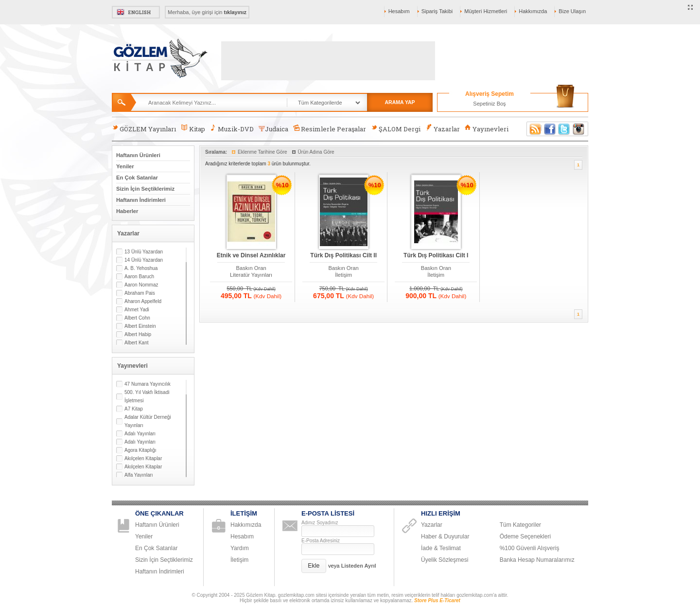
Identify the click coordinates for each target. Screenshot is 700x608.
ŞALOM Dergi (396, 129)
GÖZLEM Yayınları (144, 129)
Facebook (550, 129)
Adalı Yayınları (140, 434)
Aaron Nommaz (141, 285)
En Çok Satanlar (137, 178)
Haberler (127, 211)
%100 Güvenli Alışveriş (530, 548)
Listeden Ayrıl (359, 566)
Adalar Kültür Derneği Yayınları (148, 421)
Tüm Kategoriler (520, 525)
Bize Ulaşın (572, 11)
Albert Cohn (137, 318)
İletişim (343, 275)
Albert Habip (138, 334)
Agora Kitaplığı (140, 450)
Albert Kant (136, 343)
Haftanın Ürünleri (138, 155)
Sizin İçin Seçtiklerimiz (145, 189)
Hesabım (399, 11)
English (136, 12)
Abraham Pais (140, 293)
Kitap (193, 129)
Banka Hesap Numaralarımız (537, 560)
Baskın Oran (251, 268)
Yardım (240, 548)
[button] (314, 566)
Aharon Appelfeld (143, 301)
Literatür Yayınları (251, 275)
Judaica (273, 129)
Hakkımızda (533, 11)
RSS (534, 129)
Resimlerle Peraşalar (330, 129)
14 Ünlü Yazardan (144, 260)
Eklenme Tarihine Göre (262, 152)
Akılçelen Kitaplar (143, 458)
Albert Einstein (140, 326)
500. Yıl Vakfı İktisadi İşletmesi (147, 396)
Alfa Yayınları (139, 475)
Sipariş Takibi (437, 11)
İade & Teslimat (441, 548)
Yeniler (125, 166)
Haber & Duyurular (445, 536)
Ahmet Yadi (137, 310)
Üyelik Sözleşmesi (445, 560)
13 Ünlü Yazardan (144, 252)
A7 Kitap (134, 409)
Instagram (579, 129)
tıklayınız (235, 12)
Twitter (564, 129)
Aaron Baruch (139, 277)
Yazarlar (442, 129)
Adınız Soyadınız (320, 523)
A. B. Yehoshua (141, 268)
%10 (282, 185)
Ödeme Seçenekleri (525, 536)
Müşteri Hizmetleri (486, 11)
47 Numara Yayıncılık (148, 384)
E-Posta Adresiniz (321, 541)
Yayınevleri (487, 129)
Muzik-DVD (232, 129)
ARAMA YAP (400, 102)
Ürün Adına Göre (316, 152)
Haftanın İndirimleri (141, 200)
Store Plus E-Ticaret (437, 600)
